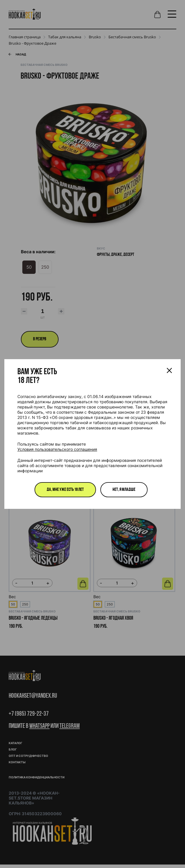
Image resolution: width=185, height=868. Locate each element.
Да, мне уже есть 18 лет (65, 490)
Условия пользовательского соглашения (57, 449)
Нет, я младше (124, 490)
